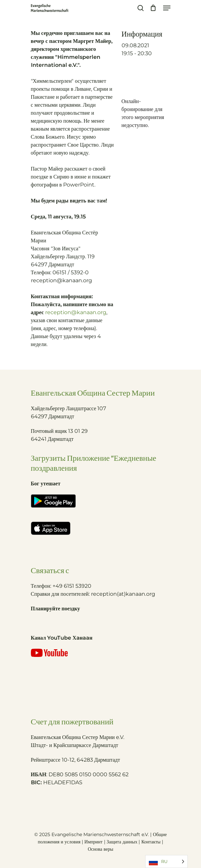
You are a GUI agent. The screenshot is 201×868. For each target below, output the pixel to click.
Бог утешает (46, 484)
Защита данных (122, 842)
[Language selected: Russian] (166, 862)
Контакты (151, 842)
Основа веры (100, 849)
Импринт (94, 842)
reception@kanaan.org (76, 312)
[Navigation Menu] (167, 8)
